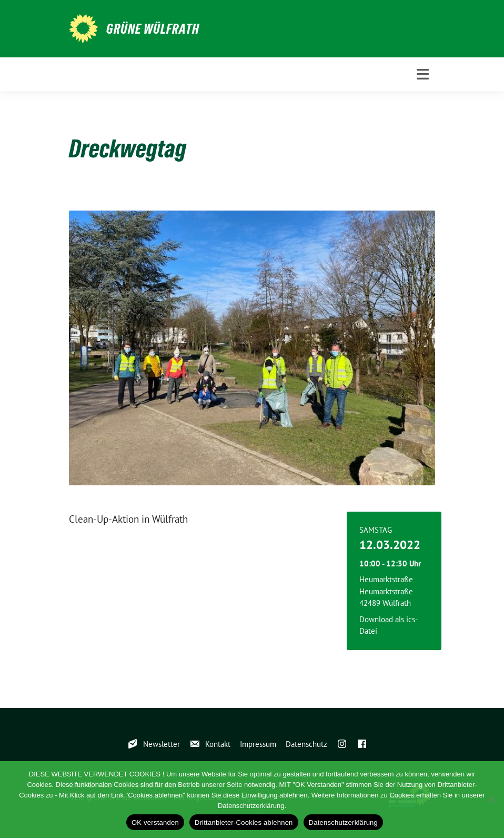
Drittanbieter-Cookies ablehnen (244, 822)
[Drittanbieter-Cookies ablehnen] (491, 800)
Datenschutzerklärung (343, 822)
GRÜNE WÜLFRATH (153, 29)
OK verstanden (155, 822)
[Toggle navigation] (423, 74)
